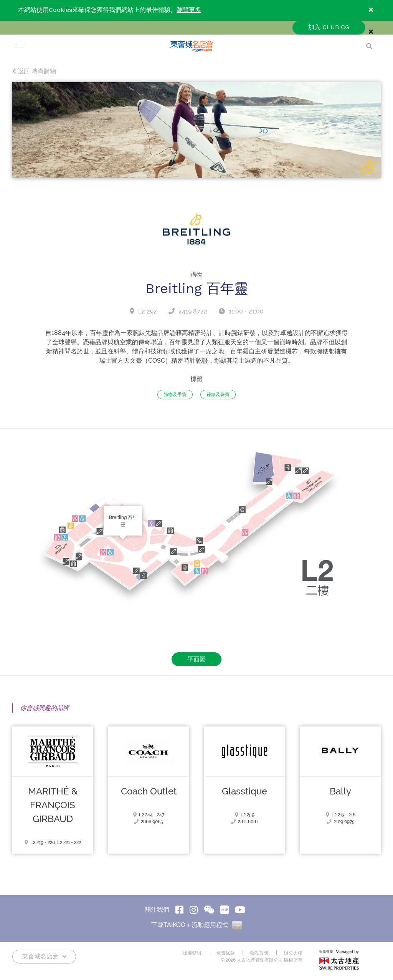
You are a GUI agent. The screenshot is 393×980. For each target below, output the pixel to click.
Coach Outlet (149, 791)
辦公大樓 (293, 953)
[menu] (19, 46)
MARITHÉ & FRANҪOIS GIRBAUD (53, 805)
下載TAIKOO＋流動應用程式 (196, 925)
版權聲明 (192, 953)
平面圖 (196, 659)
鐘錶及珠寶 (218, 395)
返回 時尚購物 (34, 71)
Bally (340, 791)
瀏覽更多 (189, 10)
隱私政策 (259, 953)
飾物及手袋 (175, 395)
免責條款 (226, 953)
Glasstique (244, 791)
